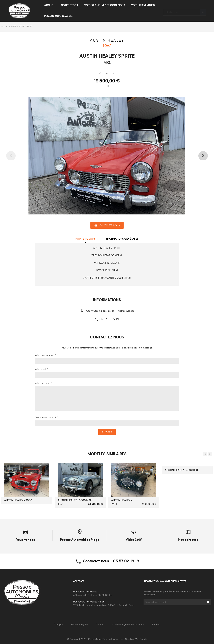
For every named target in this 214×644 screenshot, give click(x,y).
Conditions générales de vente (128, 625)
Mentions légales (79, 625)
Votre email (41, 369)
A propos (58, 625)
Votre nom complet (45, 355)
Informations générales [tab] (122, 239)
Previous (16, 156)
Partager (100, 74)
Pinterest (114, 74)
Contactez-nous (107, 226)
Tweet (107, 74)
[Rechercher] (185, 11)
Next (198, 156)
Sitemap (156, 625)
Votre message (43, 383)
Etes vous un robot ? (46, 417)
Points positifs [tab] (85, 239)
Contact (100, 625)
